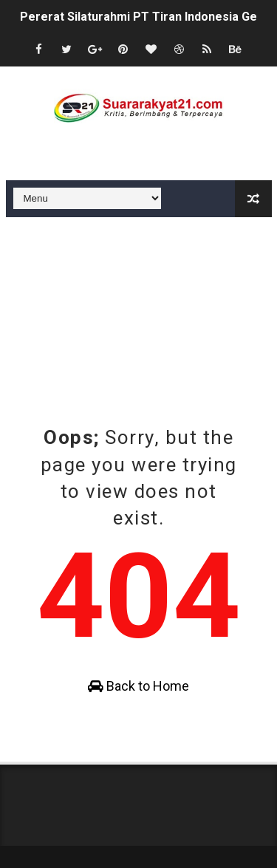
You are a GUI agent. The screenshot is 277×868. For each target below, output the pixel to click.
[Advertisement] (139, 313)
